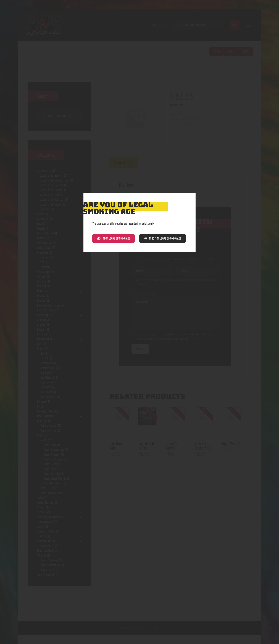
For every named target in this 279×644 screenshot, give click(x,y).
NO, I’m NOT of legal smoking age (163, 238)
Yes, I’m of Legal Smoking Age (114, 238)
